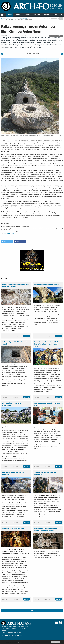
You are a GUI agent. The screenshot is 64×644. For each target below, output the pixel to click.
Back (32, 610)
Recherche (27, 15)
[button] (7, 242)
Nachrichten (23, 18)
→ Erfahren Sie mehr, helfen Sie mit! (11, 632)
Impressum (5, 635)
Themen (18, 15)
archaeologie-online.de (7, 18)
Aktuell (10, 15)
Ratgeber (46, 15)
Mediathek (37, 15)
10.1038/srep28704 (9, 234)
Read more (27, 336)
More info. (39, 642)
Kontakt (12, 635)
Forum (55, 15)
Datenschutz (19, 635)
